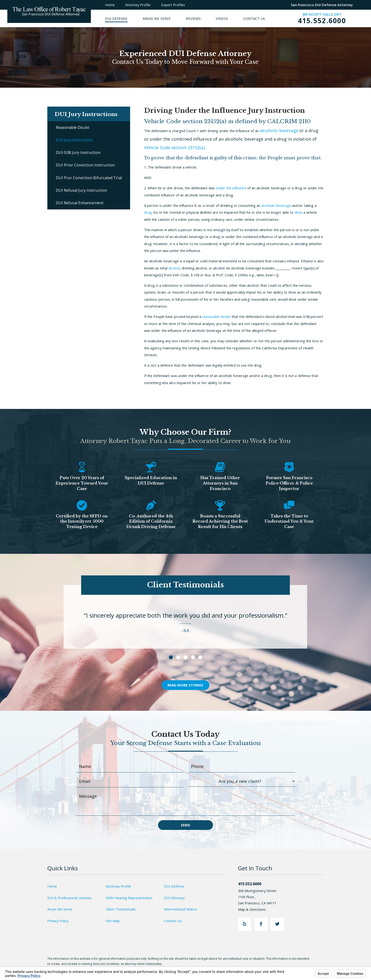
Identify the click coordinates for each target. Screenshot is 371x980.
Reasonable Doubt (73, 127)
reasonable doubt (216, 317)
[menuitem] (124, 18)
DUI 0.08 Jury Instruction (78, 152)
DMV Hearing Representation (129, 898)
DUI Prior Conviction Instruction (85, 165)
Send (185, 825)
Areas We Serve (60, 909)
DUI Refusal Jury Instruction (81, 190)
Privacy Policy (58, 921)
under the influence (231, 188)
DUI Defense (174, 886)
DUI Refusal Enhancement (80, 203)
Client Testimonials (121, 909)
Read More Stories (185, 685)
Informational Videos (180, 909)
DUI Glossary (174, 898)
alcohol (174, 268)
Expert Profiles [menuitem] (173, 5)
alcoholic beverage (279, 130)
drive (299, 212)
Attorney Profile (118, 886)
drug (148, 212)
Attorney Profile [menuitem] (138, 5)
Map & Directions (254, 909)
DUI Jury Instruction (74, 140)
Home (52, 886)
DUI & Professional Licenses (69, 898)
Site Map (113, 921)
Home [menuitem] (110, 5)
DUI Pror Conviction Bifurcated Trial (89, 178)
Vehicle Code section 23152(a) (174, 147)
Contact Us (173, 921)
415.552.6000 (322, 21)
